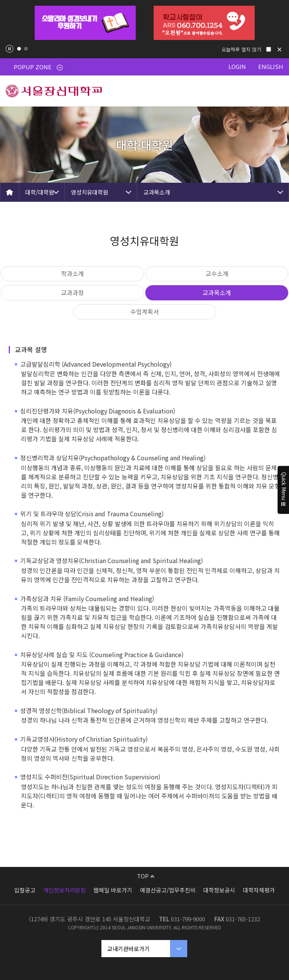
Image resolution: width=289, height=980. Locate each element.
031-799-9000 (188, 919)
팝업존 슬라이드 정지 (10, 49)
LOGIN (237, 66)
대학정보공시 (219, 890)
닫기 (279, 49)
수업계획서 (145, 311)
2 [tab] (26, 49)
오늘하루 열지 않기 (241, 49)
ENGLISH (271, 66)
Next (277, 23)
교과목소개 (157, 192)
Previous (12, 23)
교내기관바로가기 (128, 949)
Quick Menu (283, 490)
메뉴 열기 (274, 91)
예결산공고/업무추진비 (168, 890)
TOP (145, 876)
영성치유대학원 (90, 192)
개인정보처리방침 (64, 890)
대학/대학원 (40, 192)
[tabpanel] (85, 23)
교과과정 (72, 292)
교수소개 (217, 273)
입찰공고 (25, 890)
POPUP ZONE (38, 67)
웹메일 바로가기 (113, 890)
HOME (10, 192)
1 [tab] (19, 49)
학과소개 (72, 273)
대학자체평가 (259, 890)
